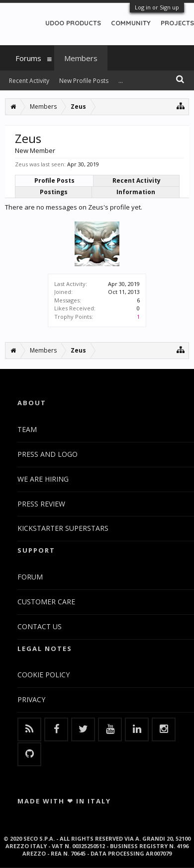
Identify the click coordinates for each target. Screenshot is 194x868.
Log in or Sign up (157, 7)
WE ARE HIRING (43, 479)
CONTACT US (40, 626)
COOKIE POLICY (44, 675)
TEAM (27, 429)
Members (81, 58)
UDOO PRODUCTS (73, 23)
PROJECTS (177, 23)
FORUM (30, 577)
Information (136, 192)
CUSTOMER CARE (46, 602)
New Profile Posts (84, 81)
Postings (54, 192)
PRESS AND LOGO (48, 454)
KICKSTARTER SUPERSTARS (63, 528)
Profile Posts (54, 181)
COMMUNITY (131, 23)
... (121, 81)
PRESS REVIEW (41, 504)
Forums (28, 58)
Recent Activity (137, 181)
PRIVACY (31, 699)
